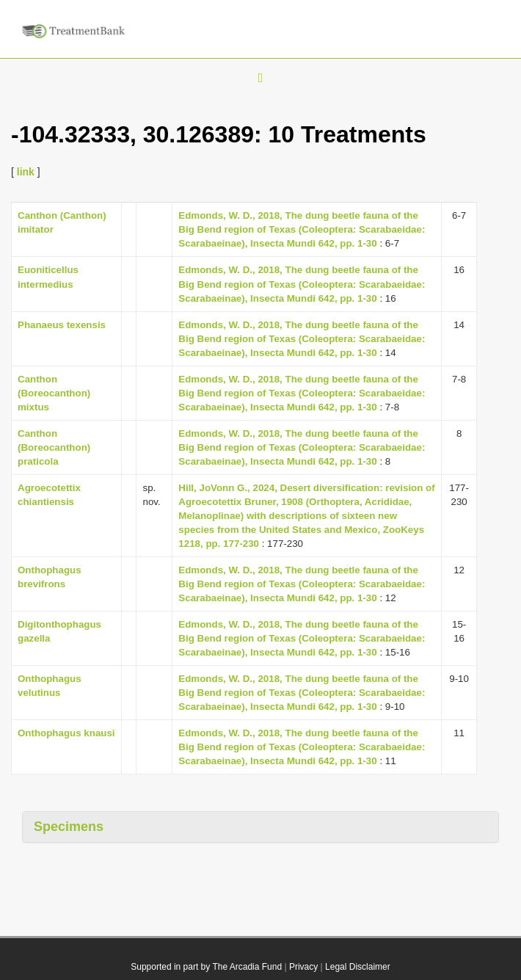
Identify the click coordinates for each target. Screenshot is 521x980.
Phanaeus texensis (62, 325)
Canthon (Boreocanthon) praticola (54, 447)
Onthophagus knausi (66, 733)
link (26, 172)
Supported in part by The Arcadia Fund (206, 967)
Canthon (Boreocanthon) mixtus (54, 393)
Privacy (303, 967)
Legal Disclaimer (358, 967)
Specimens (69, 827)
